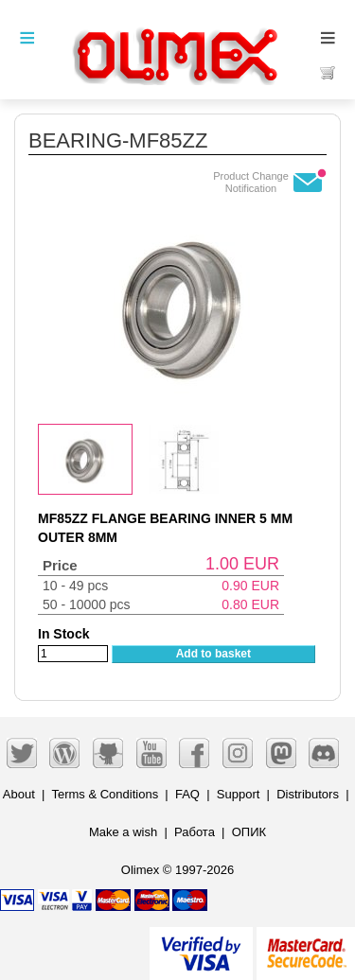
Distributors (308, 794)
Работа (195, 832)
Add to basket (213, 654)
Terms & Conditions (105, 794)
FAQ (187, 794)
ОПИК (249, 832)
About (19, 794)
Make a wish (123, 832)
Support (239, 794)
